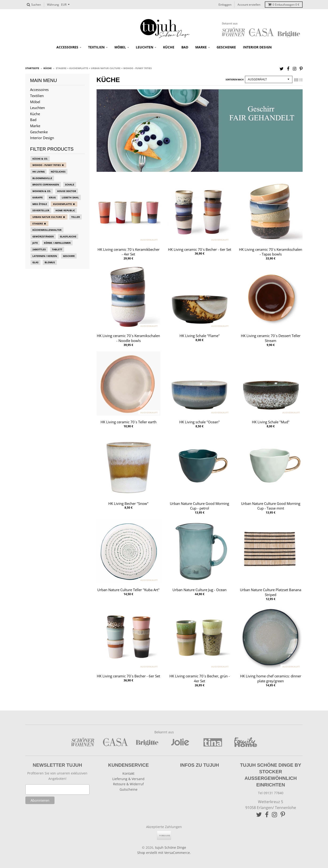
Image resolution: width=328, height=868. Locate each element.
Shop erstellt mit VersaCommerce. (164, 853)
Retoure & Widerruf (128, 784)
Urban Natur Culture (47, 217)
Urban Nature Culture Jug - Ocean (199, 590)
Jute (35, 243)
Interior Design (257, 47)
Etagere (38, 224)
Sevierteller (41, 210)
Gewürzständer (43, 236)
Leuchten (144, 47)
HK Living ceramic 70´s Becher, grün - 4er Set (200, 678)
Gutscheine (129, 789)
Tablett (57, 249)
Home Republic (65, 210)
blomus (50, 262)
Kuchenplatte (62, 204)
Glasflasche (68, 236)
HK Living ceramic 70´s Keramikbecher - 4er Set (129, 252)
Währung (53, 5)
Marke (201, 47)
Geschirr (69, 256)
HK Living (39, 172)
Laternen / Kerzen (45, 256)
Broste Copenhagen (46, 185)
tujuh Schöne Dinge (171, 847)
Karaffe (38, 197)
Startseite (32, 68)
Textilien (96, 47)
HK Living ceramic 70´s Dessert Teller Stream (271, 338)
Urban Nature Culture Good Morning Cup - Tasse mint (271, 506)
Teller (76, 217)
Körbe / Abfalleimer (57, 243)
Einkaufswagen (284, 5)
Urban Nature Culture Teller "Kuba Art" (128, 590)
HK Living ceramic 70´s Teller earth (129, 422)
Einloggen (225, 5)
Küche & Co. (40, 159)
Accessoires (67, 47)
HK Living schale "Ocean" (199, 422)
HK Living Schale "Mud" (271, 422)
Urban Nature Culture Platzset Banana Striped (271, 592)
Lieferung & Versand (128, 779)
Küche (169, 47)
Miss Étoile (40, 204)
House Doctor (67, 191)
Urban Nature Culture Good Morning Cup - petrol (199, 506)
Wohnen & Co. (42, 191)
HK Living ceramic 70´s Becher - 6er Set (200, 249)
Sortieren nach (235, 80)
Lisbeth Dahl (70, 197)
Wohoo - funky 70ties (47, 165)
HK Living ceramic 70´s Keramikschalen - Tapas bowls (271, 252)
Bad (185, 47)
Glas (35, 262)
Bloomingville (42, 178)
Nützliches (58, 172)
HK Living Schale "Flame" (200, 336)
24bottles (39, 249)
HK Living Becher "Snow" (128, 503)
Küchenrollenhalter (47, 230)
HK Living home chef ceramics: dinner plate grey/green (271, 678)
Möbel (120, 47)
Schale (70, 185)
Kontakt (128, 773)
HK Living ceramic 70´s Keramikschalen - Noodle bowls (128, 338)
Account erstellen (249, 5)
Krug (52, 197)
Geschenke (226, 47)
